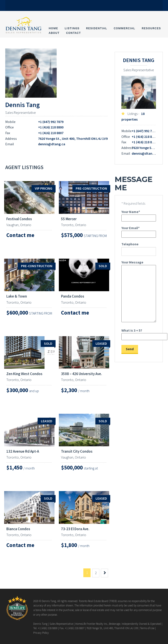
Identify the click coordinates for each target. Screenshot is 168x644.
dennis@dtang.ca (52, 144)
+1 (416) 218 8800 (51, 127)
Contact (73, 33)
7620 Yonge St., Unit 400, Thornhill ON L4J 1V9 (73, 138)
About (54, 33)
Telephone (139, 249)
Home (53, 28)
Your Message (139, 292)
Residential (96, 28)
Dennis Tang (23, 105)
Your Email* (139, 231)
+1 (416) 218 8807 (51, 133)
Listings (72, 28)
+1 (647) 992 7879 (51, 122)
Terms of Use (147, 628)
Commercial (124, 28)
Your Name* (139, 215)
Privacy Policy (41, 633)
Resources (151, 28)
